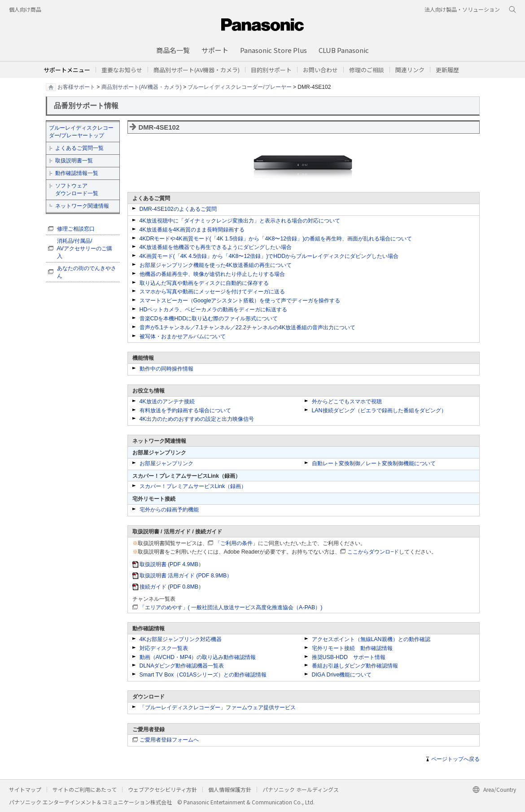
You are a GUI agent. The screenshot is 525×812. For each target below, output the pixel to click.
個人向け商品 (25, 9)
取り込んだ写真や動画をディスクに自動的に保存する (204, 283)
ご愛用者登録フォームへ (169, 740)
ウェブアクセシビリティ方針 (162, 789)
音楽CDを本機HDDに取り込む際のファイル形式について (209, 319)
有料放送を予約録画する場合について (185, 410)
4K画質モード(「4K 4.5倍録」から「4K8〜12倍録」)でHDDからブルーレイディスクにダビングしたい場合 (269, 256)
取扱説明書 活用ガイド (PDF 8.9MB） (186, 576)
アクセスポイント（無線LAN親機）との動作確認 (371, 639)
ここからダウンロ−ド (373, 552)
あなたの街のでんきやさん (87, 272)
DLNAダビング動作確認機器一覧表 (182, 666)
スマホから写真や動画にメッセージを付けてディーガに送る (212, 292)
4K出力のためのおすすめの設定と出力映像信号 (197, 419)
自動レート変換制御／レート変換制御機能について (374, 463)
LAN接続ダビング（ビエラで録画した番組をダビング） (379, 410)
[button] (271, 70)
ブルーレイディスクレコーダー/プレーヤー (239, 87)
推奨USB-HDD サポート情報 (349, 657)
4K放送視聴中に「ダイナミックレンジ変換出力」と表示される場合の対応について (240, 221)
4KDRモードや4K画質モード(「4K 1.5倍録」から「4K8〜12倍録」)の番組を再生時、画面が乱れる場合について (276, 239)
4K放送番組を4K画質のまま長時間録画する (192, 230)
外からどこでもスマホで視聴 (347, 402)
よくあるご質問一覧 (79, 148)
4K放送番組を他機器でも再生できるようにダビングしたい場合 (216, 247)
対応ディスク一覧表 (164, 648)
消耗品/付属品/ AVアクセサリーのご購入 (85, 249)
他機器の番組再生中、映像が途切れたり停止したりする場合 (212, 274)
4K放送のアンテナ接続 (167, 402)
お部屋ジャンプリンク (166, 463)
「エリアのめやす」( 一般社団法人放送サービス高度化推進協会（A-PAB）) (231, 607)
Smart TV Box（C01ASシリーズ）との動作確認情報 (203, 675)
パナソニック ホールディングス (301, 789)
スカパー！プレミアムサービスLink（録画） (193, 486)
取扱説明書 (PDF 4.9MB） (172, 564)
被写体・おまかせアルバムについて (183, 336)
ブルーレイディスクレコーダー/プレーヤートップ (81, 132)
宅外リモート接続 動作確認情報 (352, 648)
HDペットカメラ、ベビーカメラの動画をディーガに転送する (214, 310)
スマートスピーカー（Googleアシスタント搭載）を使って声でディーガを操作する (240, 301)
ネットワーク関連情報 (82, 206)
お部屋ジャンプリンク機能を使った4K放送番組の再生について (216, 265)
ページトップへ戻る (455, 759)
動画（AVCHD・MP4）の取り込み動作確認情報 (198, 657)
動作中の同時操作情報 (166, 369)
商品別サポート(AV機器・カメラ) (142, 87)
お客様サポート (76, 87)
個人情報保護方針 (230, 789)
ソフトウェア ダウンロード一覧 (77, 190)
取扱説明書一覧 (74, 161)
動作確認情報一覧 (77, 173)
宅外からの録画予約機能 (169, 510)
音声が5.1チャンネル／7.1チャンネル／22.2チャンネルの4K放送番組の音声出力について (248, 327)
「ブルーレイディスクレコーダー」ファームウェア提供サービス (218, 707)
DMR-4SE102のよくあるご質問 (178, 209)
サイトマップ (25, 789)
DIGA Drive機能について (342, 675)
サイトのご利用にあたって (85, 789)
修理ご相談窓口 (76, 229)
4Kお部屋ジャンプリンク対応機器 (181, 639)
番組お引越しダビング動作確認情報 (355, 666)
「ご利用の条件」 (236, 543)
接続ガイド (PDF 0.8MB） (172, 587)
